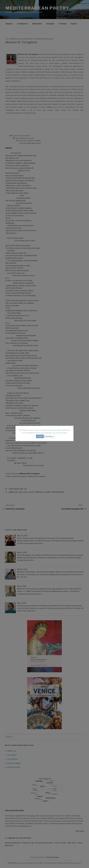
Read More (49, 436)
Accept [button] (40, 436)
